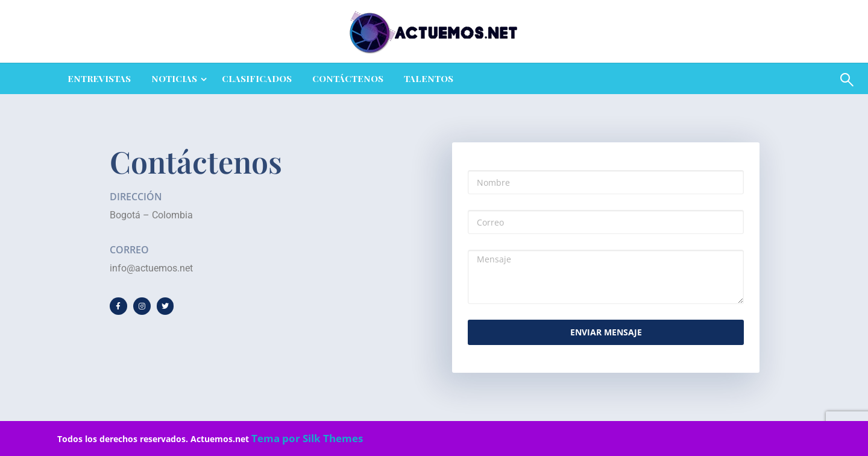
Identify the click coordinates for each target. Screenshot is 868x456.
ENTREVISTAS (99, 78)
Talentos (429, 78)
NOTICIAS (174, 78)
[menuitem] (99, 79)
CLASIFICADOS (257, 78)
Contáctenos (348, 78)
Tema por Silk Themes (307, 438)
